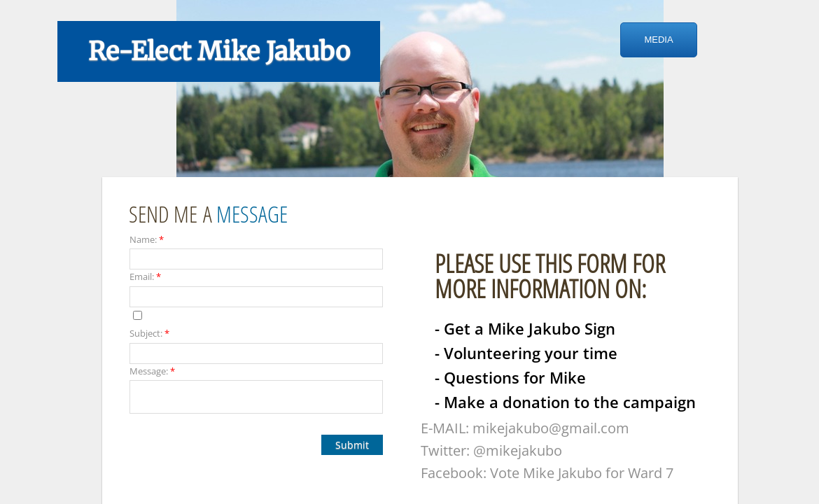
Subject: (149, 333)
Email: (145, 276)
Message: (152, 371)
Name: (147, 239)
